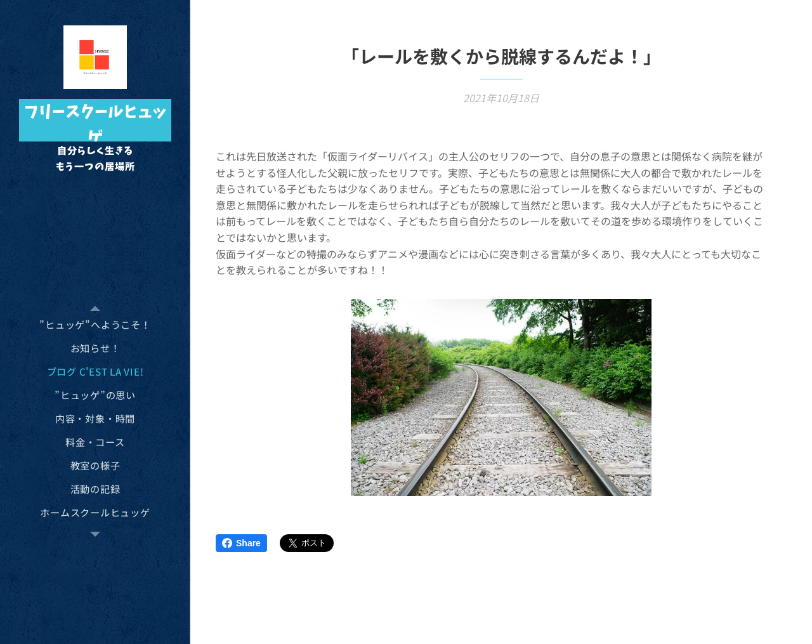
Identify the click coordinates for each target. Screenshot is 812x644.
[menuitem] (95, 325)
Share (241, 543)
